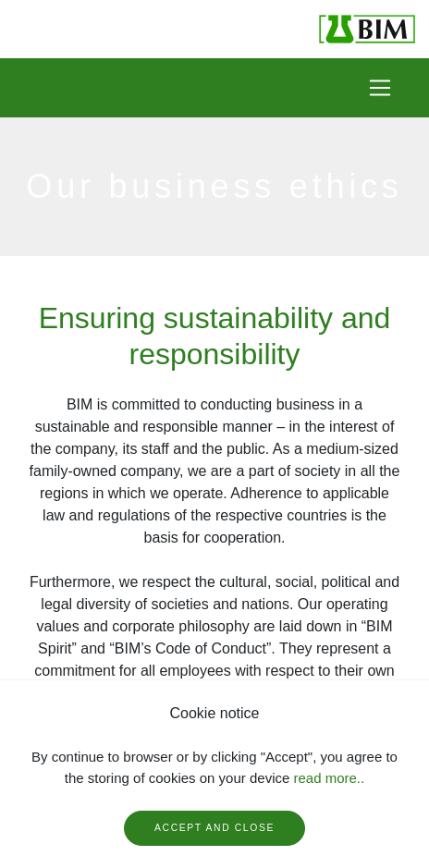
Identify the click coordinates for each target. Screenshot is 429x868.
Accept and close (214, 828)
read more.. (329, 778)
